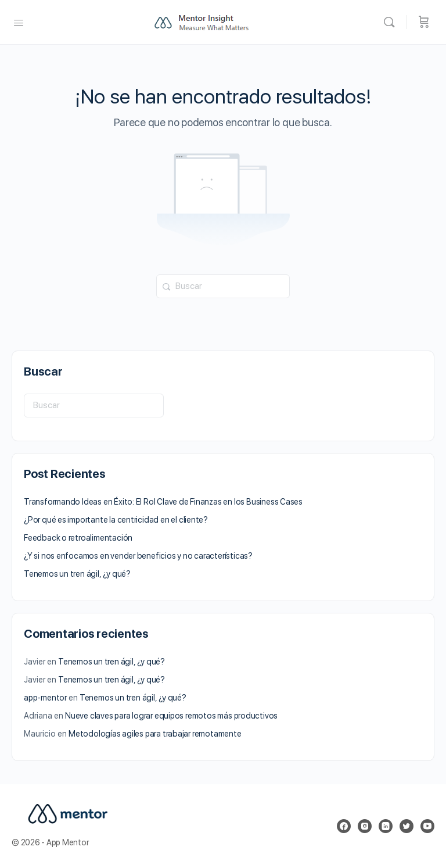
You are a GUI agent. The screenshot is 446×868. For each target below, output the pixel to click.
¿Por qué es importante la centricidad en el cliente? (116, 520)
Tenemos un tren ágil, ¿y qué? (77, 574)
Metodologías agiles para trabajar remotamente (155, 734)
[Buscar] (392, 22)
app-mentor (45, 698)
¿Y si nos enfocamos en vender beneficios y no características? (138, 556)
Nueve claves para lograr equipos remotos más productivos (171, 716)
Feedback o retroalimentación (78, 538)
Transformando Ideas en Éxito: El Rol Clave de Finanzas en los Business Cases (163, 502)
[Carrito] (424, 22)
